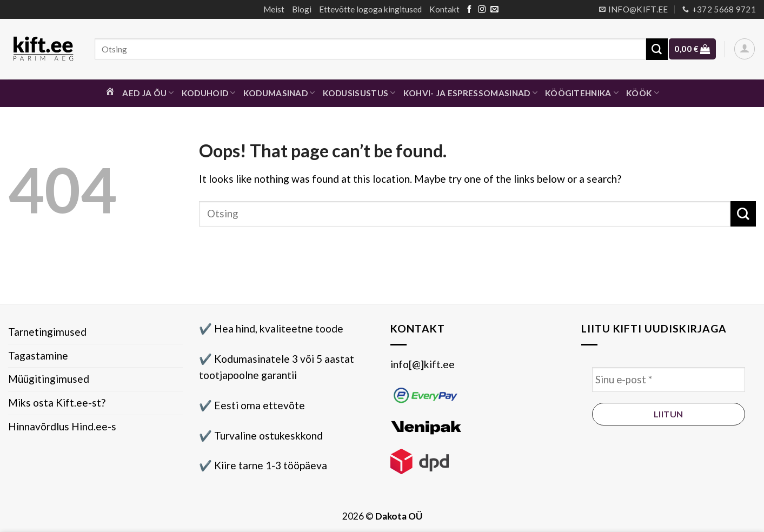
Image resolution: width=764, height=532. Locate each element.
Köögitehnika (582, 93)
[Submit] (657, 49)
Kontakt (444, 9)
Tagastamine (38, 355)
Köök (643, 93)
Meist (274, 9)
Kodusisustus (359, 93)
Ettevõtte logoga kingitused (370, 9)
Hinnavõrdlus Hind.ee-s (62, 426)
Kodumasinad (279, 93)
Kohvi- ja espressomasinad (470, 93)
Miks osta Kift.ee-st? (57, 403)
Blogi (302, 9)
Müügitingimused (49, 379)
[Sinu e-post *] (669, 380)
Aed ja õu (148, 93)
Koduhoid (209, 93)
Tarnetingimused (47, 332)
